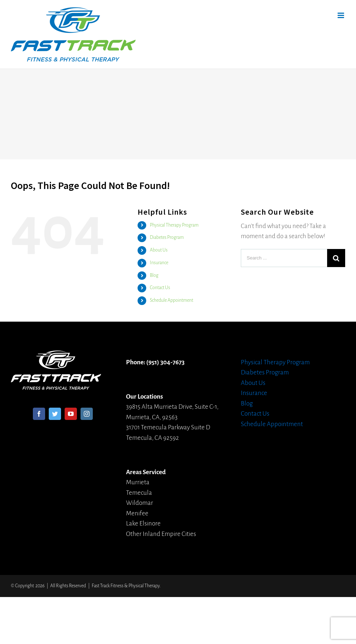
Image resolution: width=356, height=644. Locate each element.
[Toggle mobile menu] (341, 15)
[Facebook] (39, 414)
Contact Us (160, 288)
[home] (56, 355)
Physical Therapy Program (174, 225)
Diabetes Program (167, 237)
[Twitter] (55, 414)
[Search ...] (284, 258)
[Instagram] (87, 414)
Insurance (159, 263)
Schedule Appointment (172, 300)
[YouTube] (71, 414)
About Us (159, 250)
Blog (154, 275)
